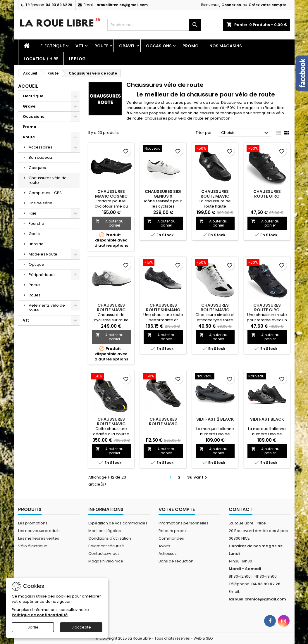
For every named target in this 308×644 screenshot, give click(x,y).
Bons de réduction (176, 561)
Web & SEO (203, 638)
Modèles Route (43, 254)
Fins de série (41, 203)
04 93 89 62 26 (59, 5)
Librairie (36, 244)
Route (101, 46)
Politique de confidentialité (40, 615)
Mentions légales (105, 531)
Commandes (171, 538)
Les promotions (33, 523)
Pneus (35, 285)
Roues (35, 295)
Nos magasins (226, 46)
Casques (37, 168)
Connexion (231, 5)
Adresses (168, 554)
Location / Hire (41, 59)
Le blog (77, 59)
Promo (191, 46)
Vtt (80, 46)
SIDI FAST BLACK (267, 419)
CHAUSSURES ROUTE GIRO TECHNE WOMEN (267, 196)
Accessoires (41, 147)
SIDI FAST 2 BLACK (215, 419)
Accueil (28, 86)
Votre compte (177, 509)
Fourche (36, 223)
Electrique (53, 46)
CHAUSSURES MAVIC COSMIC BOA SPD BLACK (111, 196)
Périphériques (42, 275)
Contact (241, 509)
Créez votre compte (267, 5)
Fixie (33, 213)
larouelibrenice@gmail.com (122, 5)
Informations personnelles (184, 523)
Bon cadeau (40, 157)
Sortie (33, 627)
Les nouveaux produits (39, 531)
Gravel (127, 46)
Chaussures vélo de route (48, 180)
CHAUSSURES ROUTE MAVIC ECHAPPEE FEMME (215, 310)
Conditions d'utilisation (110, 538)
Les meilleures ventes (39, 538)
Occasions (159, 46)
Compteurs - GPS (45, 193)
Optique (36, 264)
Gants (34, 234)
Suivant (198, 477)
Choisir (246, 133)
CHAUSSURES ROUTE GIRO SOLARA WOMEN (267, 310)
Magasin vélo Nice (106, 561)
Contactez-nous (104, 554)
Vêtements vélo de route (47, 308)
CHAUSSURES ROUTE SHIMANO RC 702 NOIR (163, 310)
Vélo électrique (33, 546)
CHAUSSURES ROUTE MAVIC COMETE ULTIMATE (111, 424)
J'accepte (81, 627)
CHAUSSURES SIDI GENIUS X (163, 194)
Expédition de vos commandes (118, 523)
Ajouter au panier (110, 223)
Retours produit (173, 531)
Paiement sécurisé (106, 546)
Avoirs (164, 546)
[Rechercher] (154, 25)
